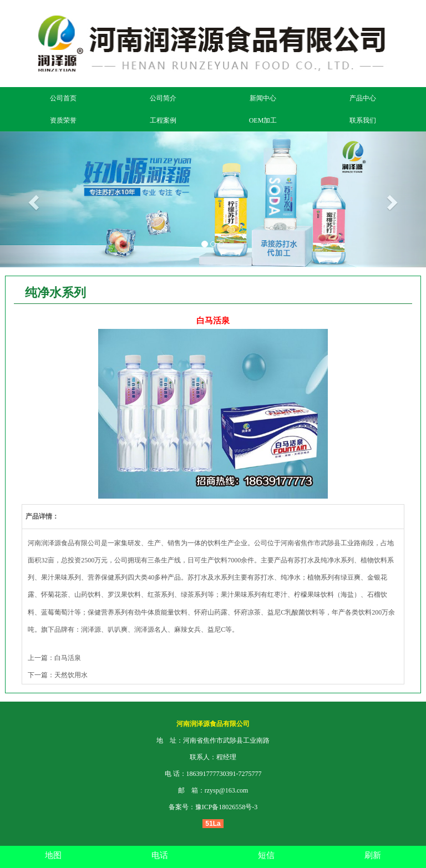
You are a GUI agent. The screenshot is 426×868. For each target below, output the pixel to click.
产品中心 (363, 98)
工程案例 (163, 120)
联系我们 (363, 120)
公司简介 (163, 98)
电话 (160, 855)
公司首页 (63, 98)
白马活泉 (68, 658)
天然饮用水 (71, 675)
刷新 (373, 855)
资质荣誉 (63, 120)
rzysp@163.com (227, 790)
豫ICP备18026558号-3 (227, 807)
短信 (266, 855)
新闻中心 (263, 98)
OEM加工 (263, 120)
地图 (53, 855)
